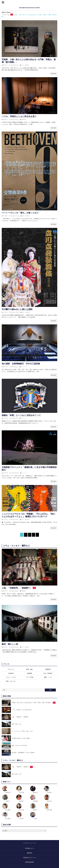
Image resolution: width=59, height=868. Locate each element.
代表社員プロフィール (29, 858)
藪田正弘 (5, 65)
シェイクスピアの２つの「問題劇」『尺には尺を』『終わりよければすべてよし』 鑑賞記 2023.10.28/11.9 (28, 515)
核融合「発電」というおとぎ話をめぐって (21, 415)
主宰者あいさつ (29, 848)
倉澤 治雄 (5, 367)
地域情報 (29, 673)
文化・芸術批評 (25, 65)
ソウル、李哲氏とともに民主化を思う (19, 116)
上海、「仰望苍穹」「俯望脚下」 (17, 588)
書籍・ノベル (48, 677)
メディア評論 (29, 677)
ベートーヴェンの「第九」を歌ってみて (20, 213)
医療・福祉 (29, 669)
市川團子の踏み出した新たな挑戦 (17, 309)
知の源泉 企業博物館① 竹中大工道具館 (21, 364)
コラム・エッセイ (11, 677)
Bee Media (29, 4)
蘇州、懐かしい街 (10, 644)
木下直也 (5, 216)
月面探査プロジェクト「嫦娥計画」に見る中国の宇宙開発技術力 (29, 468)
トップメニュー (3, 2)
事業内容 (29, 853)
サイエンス (24, 367)
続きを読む (54, 74)
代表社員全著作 (29, 862)
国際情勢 (24, 119)
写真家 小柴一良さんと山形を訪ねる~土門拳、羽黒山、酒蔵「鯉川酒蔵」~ (29, 61)
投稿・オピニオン (11, 681)
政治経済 (11, 673)
